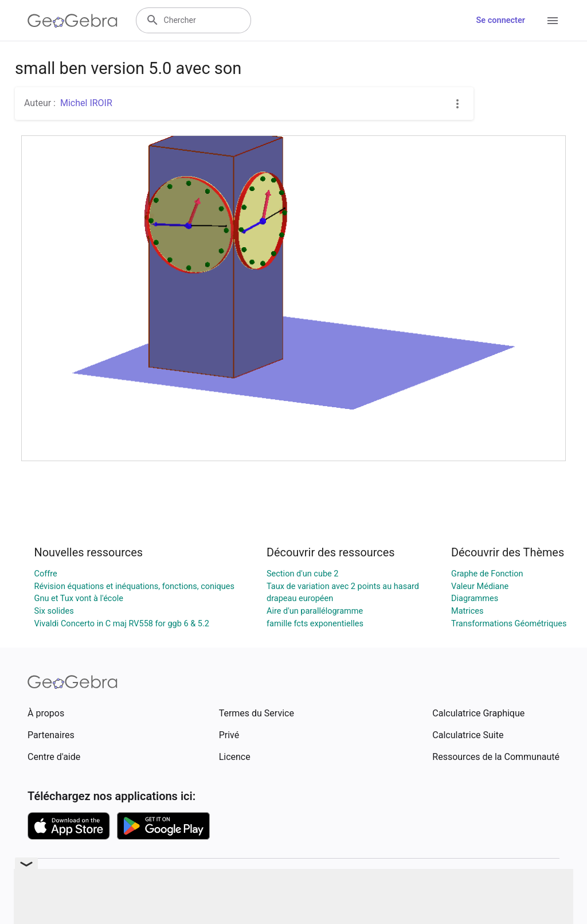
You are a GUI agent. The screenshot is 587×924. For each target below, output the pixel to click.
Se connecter (501, 20)
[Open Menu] (553, 21)
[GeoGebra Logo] (73, 21)
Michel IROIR (86, 103)
